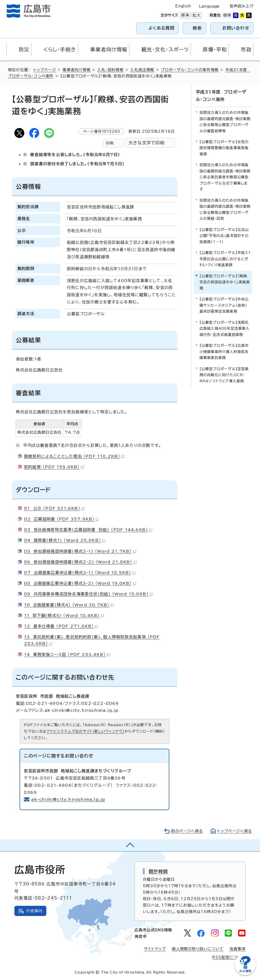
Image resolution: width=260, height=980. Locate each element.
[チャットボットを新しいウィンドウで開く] (245, 974)
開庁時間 (158, 871)
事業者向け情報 (76, 70)
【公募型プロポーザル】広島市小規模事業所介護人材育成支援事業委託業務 (224, 352)
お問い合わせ (236, 28)
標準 (185, 15)
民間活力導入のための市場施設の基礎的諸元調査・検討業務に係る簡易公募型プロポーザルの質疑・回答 (225, 209)
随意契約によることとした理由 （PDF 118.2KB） (74, 456)
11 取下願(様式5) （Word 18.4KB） (64, 616)
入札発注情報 (142, 70)
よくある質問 (161, 28)
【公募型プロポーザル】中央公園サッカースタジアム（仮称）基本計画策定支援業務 (224, 305)
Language (209, 6)
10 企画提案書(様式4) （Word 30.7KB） (69, 605)
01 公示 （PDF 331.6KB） (54, 508)
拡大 (196, 15)
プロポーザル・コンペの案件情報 (190, 70)
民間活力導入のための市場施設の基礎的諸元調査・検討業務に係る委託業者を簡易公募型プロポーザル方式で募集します (225, 177)
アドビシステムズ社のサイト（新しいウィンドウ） (86, 731)
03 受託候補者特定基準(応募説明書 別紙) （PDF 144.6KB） (88, 530)
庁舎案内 (34, 911)
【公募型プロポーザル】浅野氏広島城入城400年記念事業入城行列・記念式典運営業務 (225, 328)
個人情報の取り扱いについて (198, 949)
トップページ (45, 70)
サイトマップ (155, 949)
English (183, 6)
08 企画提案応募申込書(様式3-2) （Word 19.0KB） (80, 583)
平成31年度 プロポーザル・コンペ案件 (221, 96)
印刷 (110, 143)
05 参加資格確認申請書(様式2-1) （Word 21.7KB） (80, 551)
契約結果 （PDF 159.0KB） (54, 467)
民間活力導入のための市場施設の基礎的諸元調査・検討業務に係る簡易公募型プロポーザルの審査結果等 (225, 122)
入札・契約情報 (110, 70)
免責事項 (238, 949)
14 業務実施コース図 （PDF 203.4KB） (67, 654)
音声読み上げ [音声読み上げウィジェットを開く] (242, 6)
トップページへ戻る (235, 831)
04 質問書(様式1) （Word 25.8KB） (65, 540)
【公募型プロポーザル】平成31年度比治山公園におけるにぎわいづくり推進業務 (225, 259)
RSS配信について (229, 957)
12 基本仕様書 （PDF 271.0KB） (61, 626)
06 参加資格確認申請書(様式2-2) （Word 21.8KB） (80, 562)
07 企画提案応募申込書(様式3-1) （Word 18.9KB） (80, 573)
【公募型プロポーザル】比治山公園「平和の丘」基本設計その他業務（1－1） (224, 236)
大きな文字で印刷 (146, 143)
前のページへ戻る (187, 831)
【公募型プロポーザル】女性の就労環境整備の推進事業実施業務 (224, 148)
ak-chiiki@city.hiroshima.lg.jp (68, 799)
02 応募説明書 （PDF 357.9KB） (61, 519)
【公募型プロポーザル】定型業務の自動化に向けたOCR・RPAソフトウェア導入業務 (224, 375)
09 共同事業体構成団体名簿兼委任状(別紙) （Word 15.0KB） (88, 594)
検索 (197, 28)
